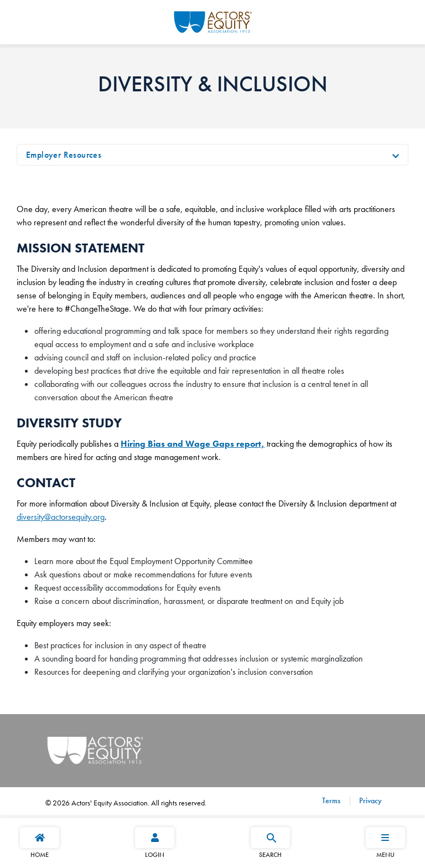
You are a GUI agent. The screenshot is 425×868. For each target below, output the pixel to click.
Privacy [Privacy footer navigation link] (369, 800)
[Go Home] (213, 20)
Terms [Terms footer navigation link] (331, 800)
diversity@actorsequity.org (61, 517)
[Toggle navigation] (396, 155)
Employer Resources (64, 155)
